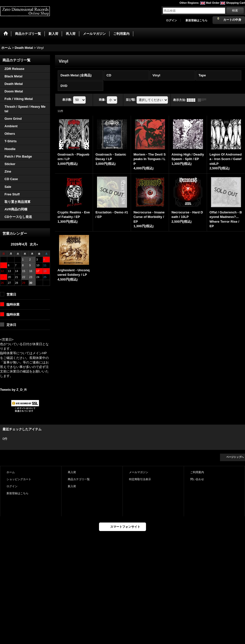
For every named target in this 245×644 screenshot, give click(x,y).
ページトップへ (235, 457)
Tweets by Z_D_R (13, 390)
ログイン (171, 20)
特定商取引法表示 (140, 479)
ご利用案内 (197, 472)
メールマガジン (139, 472)
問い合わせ (197, 479)
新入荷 (72, 486)
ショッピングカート (19, 479)
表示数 (67, 100)
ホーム (11, 472)
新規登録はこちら (196, 20)
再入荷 (72, 472)
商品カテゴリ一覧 (79, 479)
